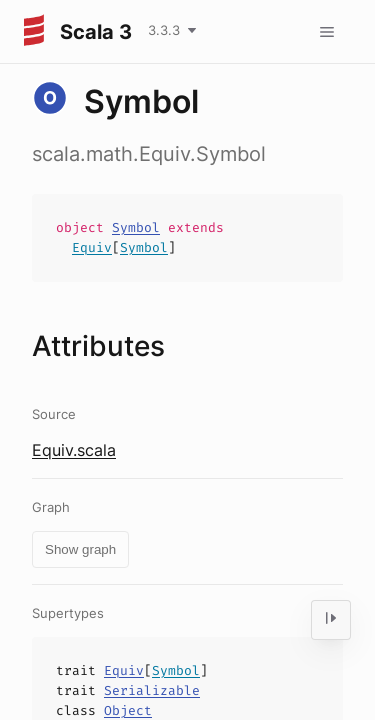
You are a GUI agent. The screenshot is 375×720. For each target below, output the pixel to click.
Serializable (152, 690)
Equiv (92, 247)
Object (128, 710)
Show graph (80, 549)
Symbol (136, 227)
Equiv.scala (74, 450)
